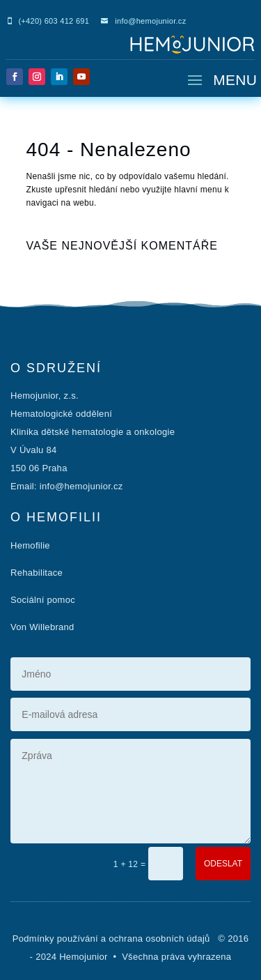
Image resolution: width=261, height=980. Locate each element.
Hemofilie (30, 545)
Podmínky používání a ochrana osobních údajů (113, 939)
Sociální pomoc (43, 600)
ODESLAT (223, 864)
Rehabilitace (37, 573)
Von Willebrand (42, 627)
